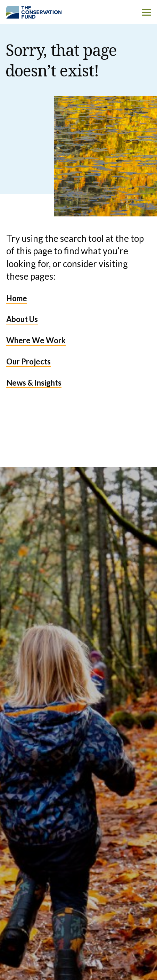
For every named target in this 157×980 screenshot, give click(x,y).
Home (17, 298)
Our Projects (28, 361)
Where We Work (36, 340)
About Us (22, 319)
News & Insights (34, 383)
